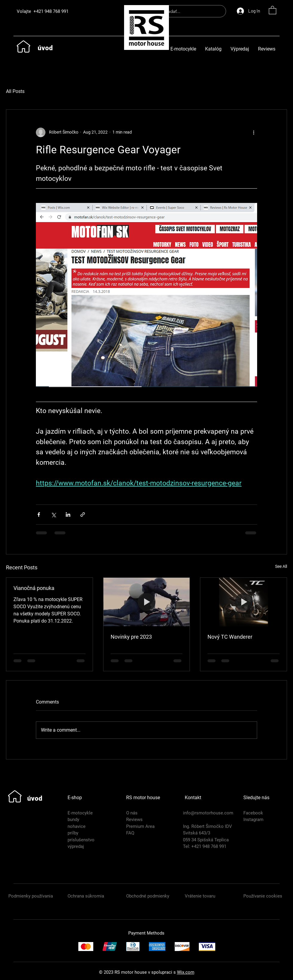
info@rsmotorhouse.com (208, 813)
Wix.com (186, 972)
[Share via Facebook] (39, 515)
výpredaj (76, 846)
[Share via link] (83, 515)
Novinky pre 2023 (131, 637)
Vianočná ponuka (34, 588)
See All (281, 566)
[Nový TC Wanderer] (244, 602)
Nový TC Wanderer (230, 637)
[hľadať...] (189, 11)
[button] (273, 10)
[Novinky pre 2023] (147, 602)
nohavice (77, 826)
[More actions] (254, 132)
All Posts (15, 91)
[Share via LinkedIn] (68, 515)
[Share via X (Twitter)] (53, 515)
